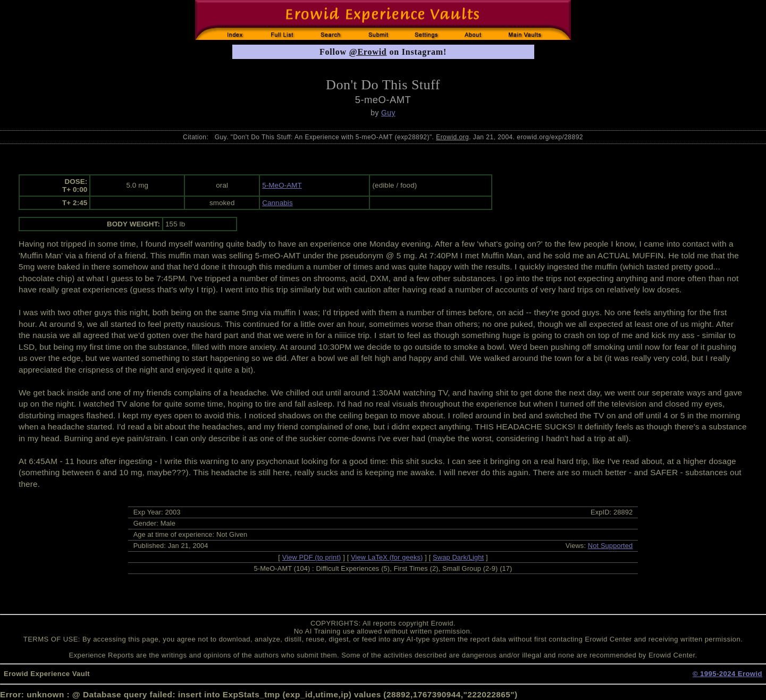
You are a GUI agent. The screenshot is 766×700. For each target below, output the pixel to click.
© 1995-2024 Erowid (727, 674)
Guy (388, 113)
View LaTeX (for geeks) (387, 557)
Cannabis (277, 203)
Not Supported (611, 546)
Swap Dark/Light (458, 557)
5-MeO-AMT (282, 185)
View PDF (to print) (312, 557)
